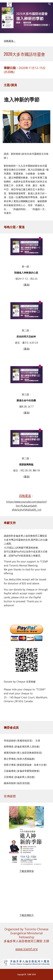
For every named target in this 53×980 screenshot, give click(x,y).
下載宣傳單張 (27, 871)
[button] (3, 4)
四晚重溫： (10, 41)
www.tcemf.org (26, 949)
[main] (27, 54)
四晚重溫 (25, 496)
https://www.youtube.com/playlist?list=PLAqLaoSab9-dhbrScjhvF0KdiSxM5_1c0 (27, 506)
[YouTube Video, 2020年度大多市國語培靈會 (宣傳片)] (27, 897)
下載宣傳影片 (27, 915)
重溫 (27, 285)
